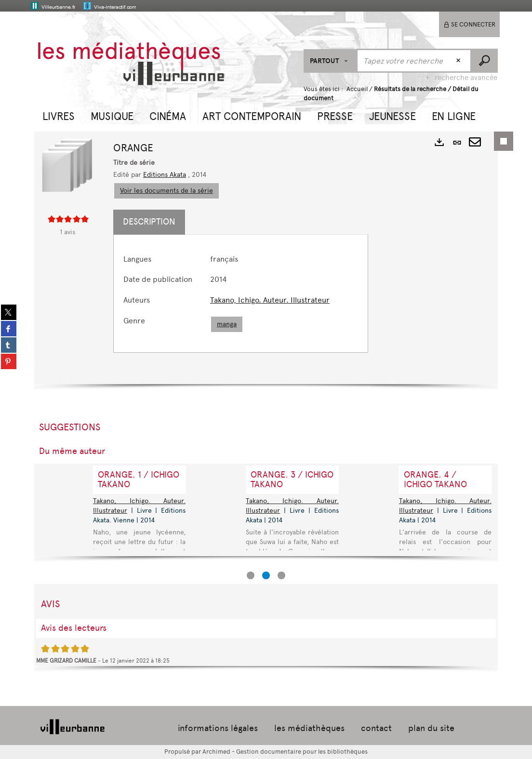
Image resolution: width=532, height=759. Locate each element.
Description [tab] (149, 222)
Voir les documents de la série (166, 191)
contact (376, 728)
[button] (59, 115)
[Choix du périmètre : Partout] (330, 61)
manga (227, 324)
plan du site (431, 728)
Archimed (216, 752)
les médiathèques (309, 728)
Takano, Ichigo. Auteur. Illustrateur (270, 300)
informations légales (218, 728)
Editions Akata (165, 175)
